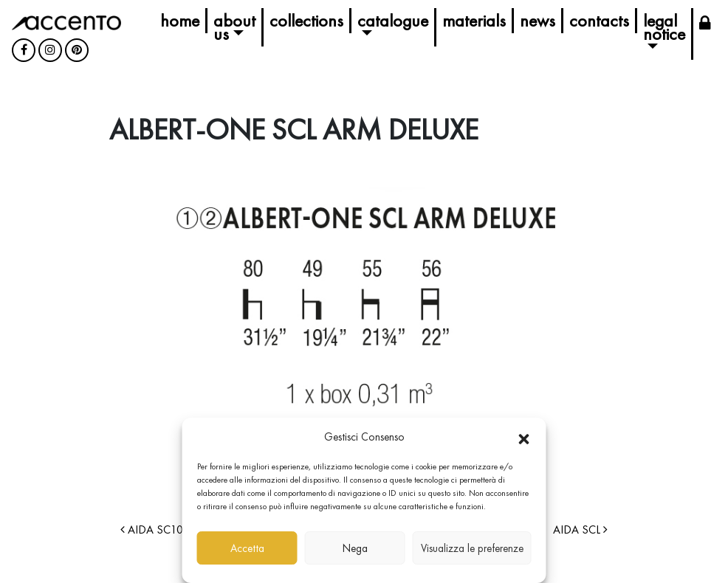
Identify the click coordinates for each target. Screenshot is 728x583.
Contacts (599, 20)
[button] (524, 437)
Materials (474, 20)
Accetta (247, 548)
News (538, 20)
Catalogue (393, 20)
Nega (355, 548)
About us (234, 27)
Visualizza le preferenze (472, 548)
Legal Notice (664, 27)
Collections (306, 20)
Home (180, 20)
